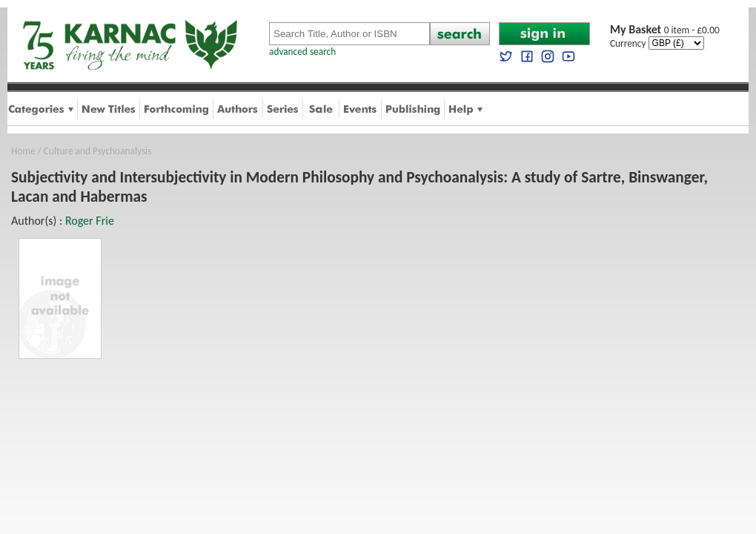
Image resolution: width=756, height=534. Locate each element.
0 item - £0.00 (665, 30)
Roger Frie (90, 221)
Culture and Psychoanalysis (98, 151)
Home (23, 151)
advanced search (302, 52)
